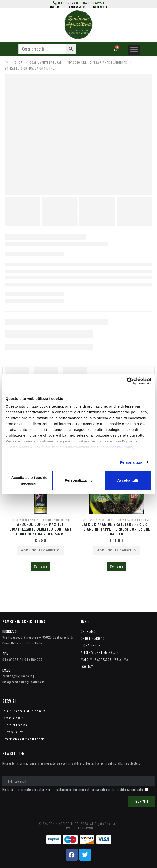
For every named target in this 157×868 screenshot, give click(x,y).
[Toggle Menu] (134, 50)
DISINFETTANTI (51, 520)
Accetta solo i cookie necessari (29, 480)
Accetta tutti (128, 480)
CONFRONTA (100, 7)
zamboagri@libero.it (17, 676)
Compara (40, 566)
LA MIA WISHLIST (77, 7)
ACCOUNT (55, 7)
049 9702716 (12, 659)
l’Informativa (24, 789)
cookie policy (122, 447)
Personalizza (131, 462)
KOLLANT (65, 520)
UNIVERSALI (88, 520)
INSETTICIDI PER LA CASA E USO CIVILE (130, 520)
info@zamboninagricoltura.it (23, 682)
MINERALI (101, 520)
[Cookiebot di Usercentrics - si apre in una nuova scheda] (130, 381)
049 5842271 (34, 659)
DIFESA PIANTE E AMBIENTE (26, 520)
